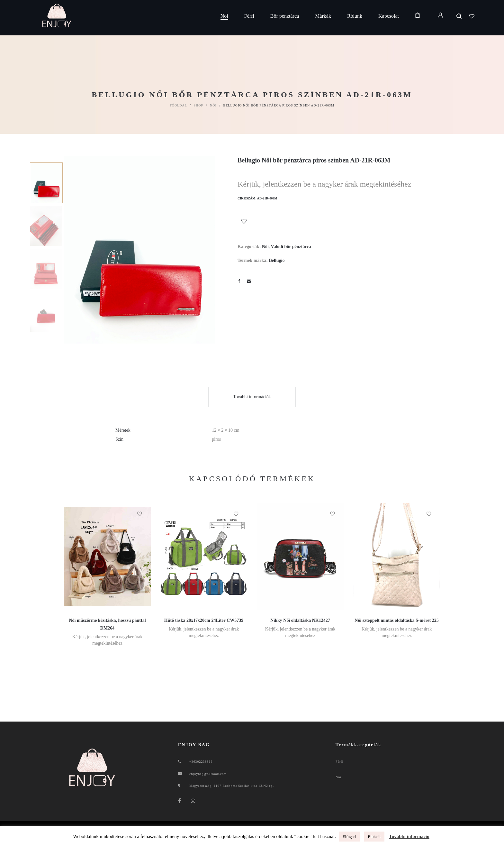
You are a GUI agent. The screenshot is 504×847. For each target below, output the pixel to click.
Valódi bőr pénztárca (291, 247)
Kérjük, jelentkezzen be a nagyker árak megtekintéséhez (324, 184)
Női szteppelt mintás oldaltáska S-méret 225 (396, 620)
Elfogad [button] (349, 837)
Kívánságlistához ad (244, 221)
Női (213, 105)
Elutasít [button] (374, 837)
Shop (199, 105)
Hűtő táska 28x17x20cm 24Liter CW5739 (204, 620)
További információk (252, 397)
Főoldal (178, 105)
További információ (409, 836)
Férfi (339, 762)
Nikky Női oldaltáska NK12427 (300, 620)
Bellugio (277, 260)
